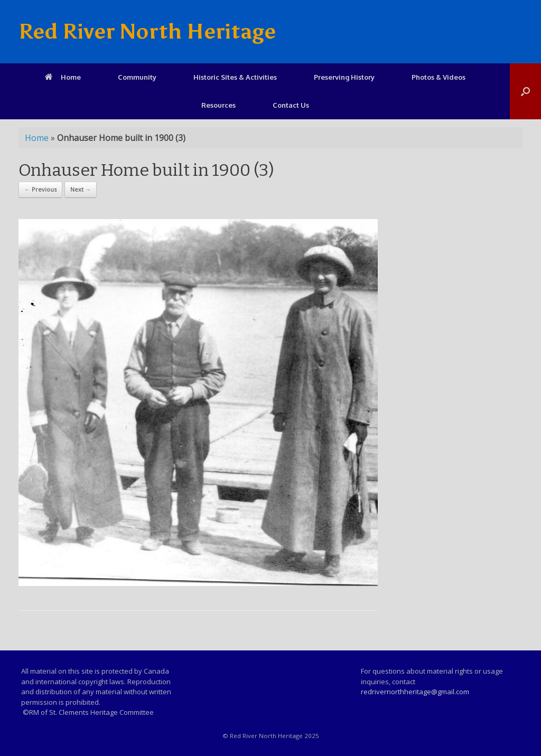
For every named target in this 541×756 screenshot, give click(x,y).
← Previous (40, 189)
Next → (81, 189)
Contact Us (291, 105)
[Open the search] (525, 91)
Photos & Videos (439, 77)
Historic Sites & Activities (235, 77)
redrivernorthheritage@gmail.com (415, 692)
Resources (218, 105)
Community (137, 77)
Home (63, 77)
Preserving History (344, 77)
